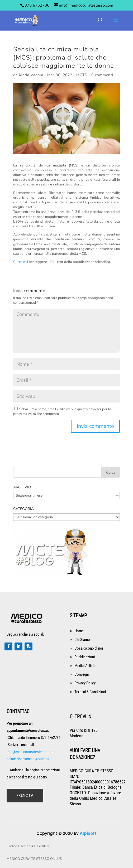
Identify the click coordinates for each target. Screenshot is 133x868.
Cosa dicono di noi (89, 648)
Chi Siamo (82, 640)
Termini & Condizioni (90, 692)
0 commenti (102, 75)
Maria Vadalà (31, 75)
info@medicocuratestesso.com (31, 752)
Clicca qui (21, 262)
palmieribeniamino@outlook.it (30, 759)
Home (79, 631)
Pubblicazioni (85, 657)
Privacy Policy (85, 683)
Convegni (82, 674)
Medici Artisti (84, 666)
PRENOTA (25, 795)
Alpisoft (88, 833)
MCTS (82, 75)
